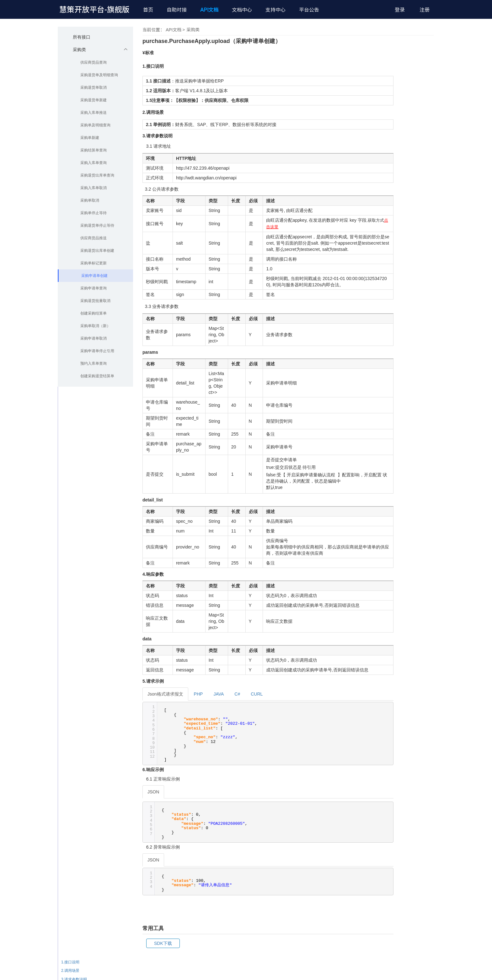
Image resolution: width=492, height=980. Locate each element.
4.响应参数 (409, 821)
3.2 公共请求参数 (418, 787)
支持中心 (275, 10)
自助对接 (177, 10)
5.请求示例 (409, 838)
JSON (153, 792)
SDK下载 (163, 943)
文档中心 (242, 10)
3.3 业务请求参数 (418, 796)
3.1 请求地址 (414, 779)
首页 (148, 10)
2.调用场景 (409, 762)
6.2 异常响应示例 (418, 864)
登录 (400, 10)
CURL (257, 694)
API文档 (209, 10)
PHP (198, 694)
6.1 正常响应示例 (418, 855)
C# (237, 694)
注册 (425, 10)
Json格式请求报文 (165, 694)
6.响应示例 (409, 847)
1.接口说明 (409, 753)
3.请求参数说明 (413, 770)
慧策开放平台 (94, 9)
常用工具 (408, 872)
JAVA (219, 694)
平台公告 (309, 10)
